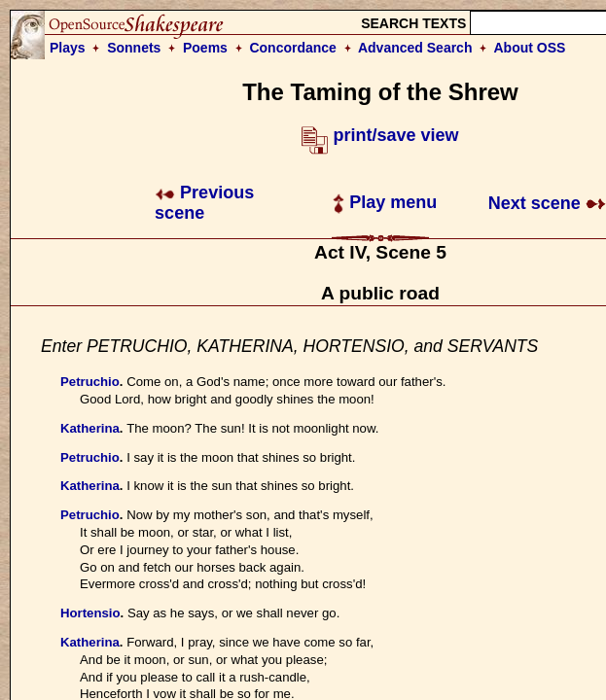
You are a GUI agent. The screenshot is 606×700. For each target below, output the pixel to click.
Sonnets (134, 48)
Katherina (90, 428)
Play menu (385, 202)
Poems (205, 48)
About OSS (530, 48)
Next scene (547, 203)
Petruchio (90, 382)
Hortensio (90, 613)
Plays (68, 48)
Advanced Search (415, 48)
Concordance (292, 48)
